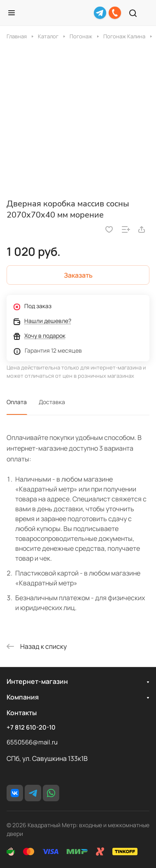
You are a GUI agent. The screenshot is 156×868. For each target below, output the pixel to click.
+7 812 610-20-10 (31, 728)
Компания (23, 697)
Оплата (17, 402)
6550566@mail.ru (32, 742)
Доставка (52, 402)
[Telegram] (100, 13)
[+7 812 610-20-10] (115, 13)
